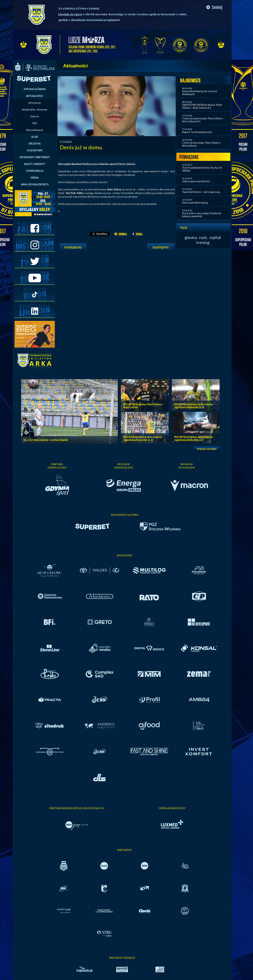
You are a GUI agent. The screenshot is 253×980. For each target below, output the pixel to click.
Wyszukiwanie (35, 130)
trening (203, 242)
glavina (191, 237)
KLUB (35, 137)
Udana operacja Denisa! (196, 181)
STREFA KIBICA (35, 171)
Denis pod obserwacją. (195, 203)
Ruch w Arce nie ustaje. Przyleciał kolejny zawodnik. (202, 215)
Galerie (35, 116)
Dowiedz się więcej (70, 14)
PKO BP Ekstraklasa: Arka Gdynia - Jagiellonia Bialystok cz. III (143, 438)
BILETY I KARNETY (35, 164)
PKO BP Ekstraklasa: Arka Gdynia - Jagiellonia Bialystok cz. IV (194, 406)
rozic (203, 237)
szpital (215, 237)
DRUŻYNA (35, 144)
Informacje (35, 103)
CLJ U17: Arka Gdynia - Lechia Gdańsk (46, 440)
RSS (35, 123)
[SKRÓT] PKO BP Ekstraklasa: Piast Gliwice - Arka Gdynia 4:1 (202, 106)
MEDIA (35, 178)
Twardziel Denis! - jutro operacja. (201, 192)
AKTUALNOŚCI (35, 96)
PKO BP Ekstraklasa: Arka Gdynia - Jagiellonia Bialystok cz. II (194, 438)
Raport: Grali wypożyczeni (197, 132)
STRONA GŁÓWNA (35, 89)
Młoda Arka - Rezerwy (35, 109)
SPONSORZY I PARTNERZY (35, 157)
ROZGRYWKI (35, 150)
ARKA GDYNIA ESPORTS (35, 184)
